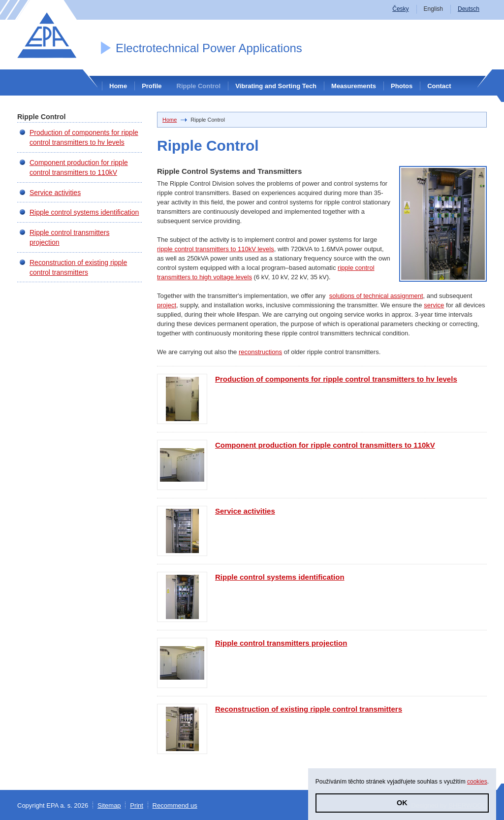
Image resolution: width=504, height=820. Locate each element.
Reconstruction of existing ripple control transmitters (309, 709)
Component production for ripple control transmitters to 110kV (325, 445)
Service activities (245, 511)
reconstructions (260, 352)
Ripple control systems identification (280, 577)
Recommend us (175, 805)
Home (118, 86)
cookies (477, 782)
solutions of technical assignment (376, 296)
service (434, 305)
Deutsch (469, 9)
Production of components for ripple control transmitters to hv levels (336, 379)
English (433, 9)
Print (137, 805)
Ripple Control (199, 86)
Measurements (354, 86)
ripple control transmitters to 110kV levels (216, 249)
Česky (400, 9)
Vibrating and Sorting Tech (276, 86)
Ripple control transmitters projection (281, 643)
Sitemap (109, 805)
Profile (152, 86)
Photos (402, 86)
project (167, 305)
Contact (439, 86)
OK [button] (402, 803)
